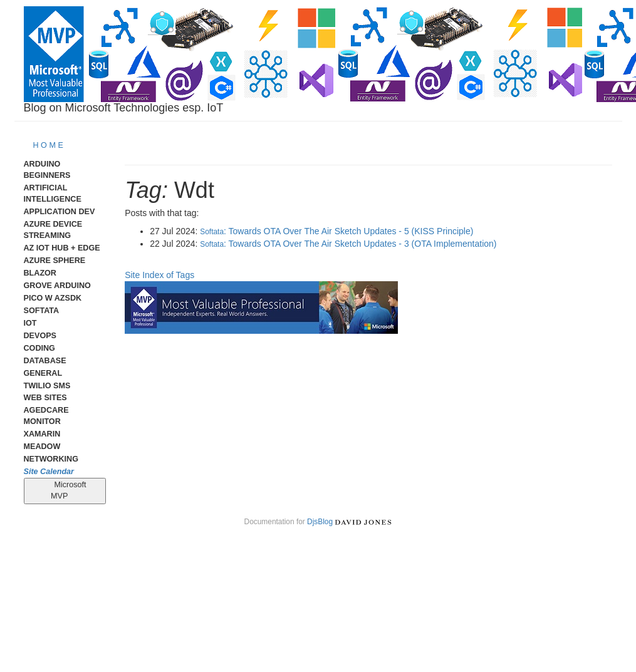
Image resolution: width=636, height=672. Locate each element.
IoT (30, 323)
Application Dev (60, 212)
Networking (51, 459)
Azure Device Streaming (53, 230)
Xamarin (42, 434)
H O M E (48, 145)
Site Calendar (49, 472)
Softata (42, 311)
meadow (42, 447)
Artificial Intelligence (53, 194)
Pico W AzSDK (53, 298)
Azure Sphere (55, 261)
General (43, 373)
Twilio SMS (47, 386)
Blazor (40, 273)
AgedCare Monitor (46, 416)
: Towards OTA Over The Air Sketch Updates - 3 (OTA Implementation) (348, 244)
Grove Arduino (57, 286)
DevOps (40, 336)
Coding (39, 348)
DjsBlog (320, 522)
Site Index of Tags (159, 275)
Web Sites (45, 398)
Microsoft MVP (65, 490)
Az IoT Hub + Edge (62, 248)
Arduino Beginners (47, 170)
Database (45, 361)
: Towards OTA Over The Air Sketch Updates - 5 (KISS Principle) (336, 231)
